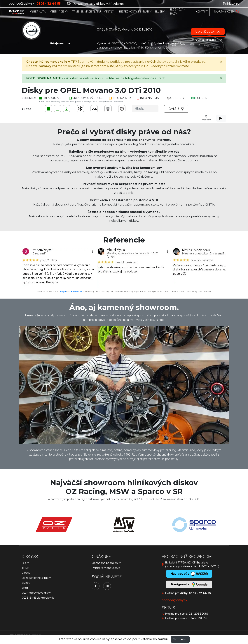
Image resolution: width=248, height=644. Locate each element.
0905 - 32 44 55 (200, 593)
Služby (26, 583)
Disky (25, 563)
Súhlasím (180, 639)
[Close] (221, 62)
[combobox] (221, 118)
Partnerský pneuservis (106, 568)
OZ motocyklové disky (36, 593)
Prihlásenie (231, 4)
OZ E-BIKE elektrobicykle (38, 598)
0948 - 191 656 (198, 618)
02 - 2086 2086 (199, 614)
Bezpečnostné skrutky (36, 578)
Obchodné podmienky (106, 563)
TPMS (26, 568)
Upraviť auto (208, 32)
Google (62, 291)
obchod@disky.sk (22, 4)
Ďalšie (176, 109)
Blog (25, 588)
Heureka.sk (77, 291)
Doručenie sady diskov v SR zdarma (96, 4)
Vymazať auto (209, 40)
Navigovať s (189, 584)
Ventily (26, 573)
